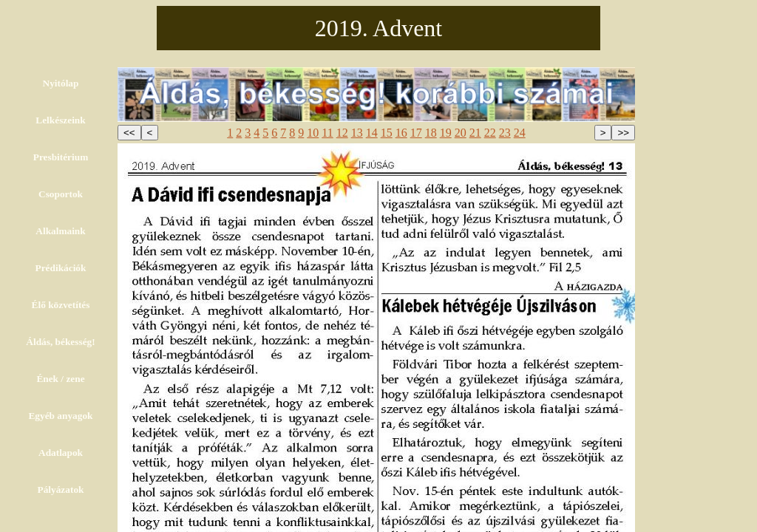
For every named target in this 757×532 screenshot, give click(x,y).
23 (505, 133)
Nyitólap (61, 83)
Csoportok (61, 194)
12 (342, 133)
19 (446, 133)
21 (475, 133)
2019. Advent (378, 28)
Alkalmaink (60, 231)
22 (490, 133)
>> (623, 133)
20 (461, 133)
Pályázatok (61, 490)
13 (357, 133)
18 (431, 133)
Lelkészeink (60, 120)
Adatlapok (61, 453)
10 (313, 133)
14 (372, 133)
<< (129, 133)
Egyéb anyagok (60, 416)
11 (327, 133)
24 (520, 133)
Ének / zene (60, 379)
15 (387, 133)
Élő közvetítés (61, 305)
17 (416, 133)
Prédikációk (61, 268)
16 (401, 133)
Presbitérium (61, 157)
